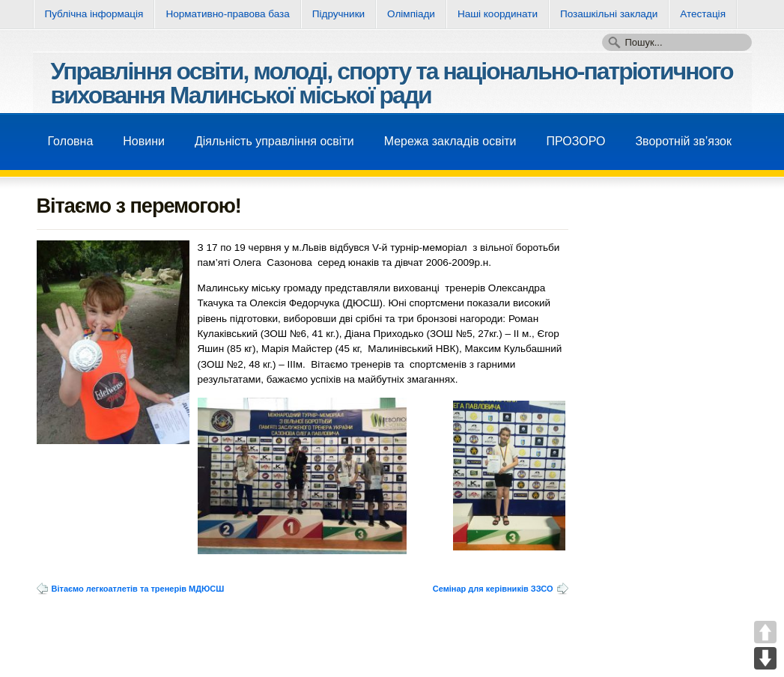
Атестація (703, 14)
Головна (71, 141)
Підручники (338, 14)
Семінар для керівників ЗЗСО (493, 589)
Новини (144, 141)
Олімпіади (411, 14)
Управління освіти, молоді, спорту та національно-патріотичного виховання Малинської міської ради (392, 83)
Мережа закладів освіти (450, 141)
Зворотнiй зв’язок (683, 141)
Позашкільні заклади (609, 14)
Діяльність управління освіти (274, 141)
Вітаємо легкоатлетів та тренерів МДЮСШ (138, 589)
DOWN (765, 658)
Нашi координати (498, 14)
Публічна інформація (94, 14)
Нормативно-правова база (227, 14)
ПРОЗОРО (575, 141)
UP (765, 632)
